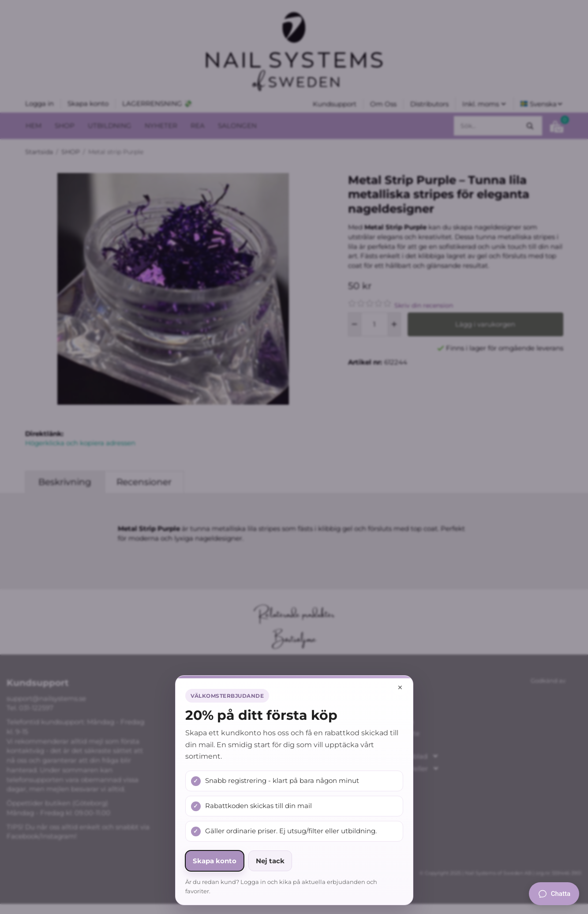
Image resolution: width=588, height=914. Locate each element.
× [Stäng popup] (400, 687)
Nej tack (270, 861)
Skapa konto (215, 861)
